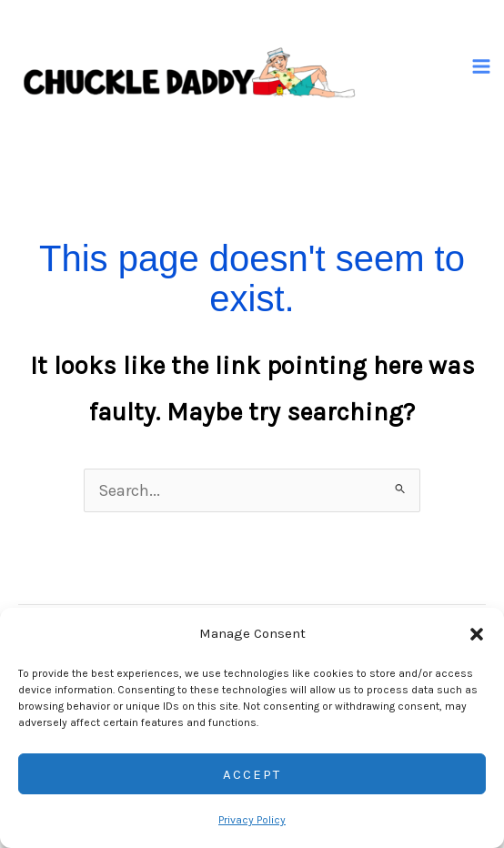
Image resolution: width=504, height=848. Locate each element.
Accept (252, 774)
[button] (477, 634)
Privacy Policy (252, 820)
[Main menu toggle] (482, 67)
